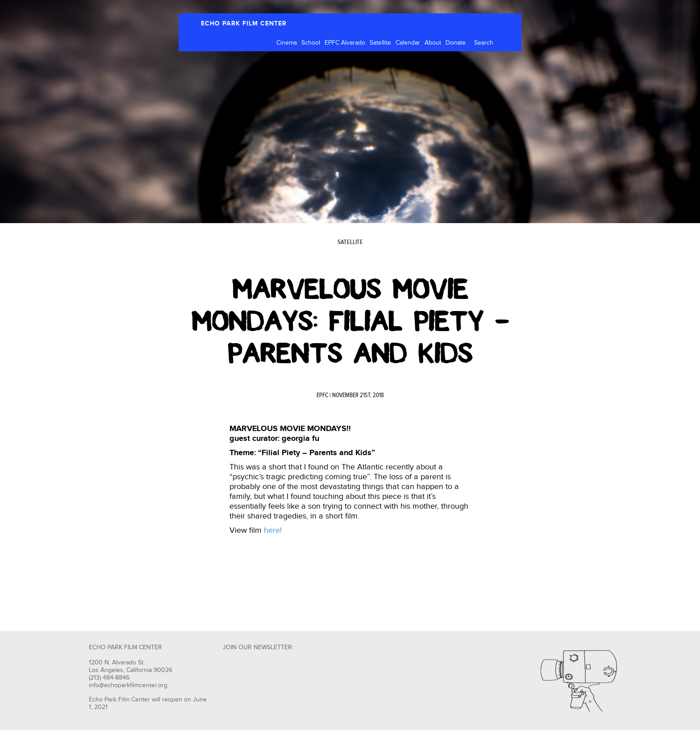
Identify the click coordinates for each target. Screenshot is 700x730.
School (311, 43)
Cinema (287, 43)
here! (273, 530)
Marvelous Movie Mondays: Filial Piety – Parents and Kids (350, 321)
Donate (456, 43)
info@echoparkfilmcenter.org (128, 685)
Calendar (408, 43)
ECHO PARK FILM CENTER (244, 23)
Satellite (380, 43)
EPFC (322, 395)
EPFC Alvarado (345, 43)
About (433, 43)
